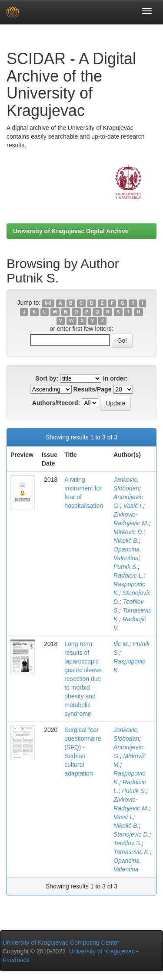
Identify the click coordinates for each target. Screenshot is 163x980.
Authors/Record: (56, 403)
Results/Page (93, 389)
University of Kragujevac (102, 951)
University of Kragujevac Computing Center (61, 943)
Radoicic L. (128, 575)
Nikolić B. (126, 541)
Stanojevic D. (131, 834)
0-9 (48, 303)
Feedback (16, 960)
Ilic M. (121, 644)
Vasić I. (133, 506)
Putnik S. (126, 567)
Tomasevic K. (132, 852)
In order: (115, 378)
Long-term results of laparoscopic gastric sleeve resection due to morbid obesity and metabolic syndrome (83, 679)
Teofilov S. (128, 843)
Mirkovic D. (128, 532)
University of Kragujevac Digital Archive (71, 231)
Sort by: (47, 378)
